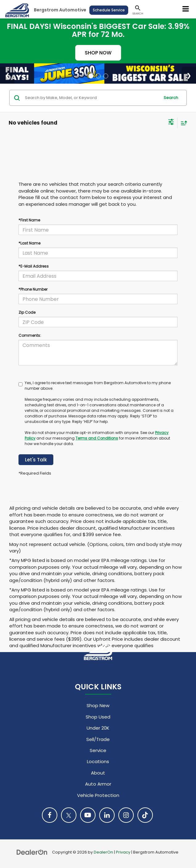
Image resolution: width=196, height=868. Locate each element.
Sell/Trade (98, 739)
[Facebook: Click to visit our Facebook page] (50, 815)
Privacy (123, 852)
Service (98, 750)
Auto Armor (98, 784)
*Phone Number (33, 289)
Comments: (30, 335)
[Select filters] (171, 123)
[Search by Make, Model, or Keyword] (91, 98)
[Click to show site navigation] (186, 9)
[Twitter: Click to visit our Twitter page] (69, 815)
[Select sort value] (182, 123)
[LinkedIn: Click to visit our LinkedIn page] (107, 815)
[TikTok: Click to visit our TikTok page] (145, 815)
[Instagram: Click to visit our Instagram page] (126, 815)
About (98, 773)
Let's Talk (36, 460)
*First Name (29, 220)
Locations (98, 761)
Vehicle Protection (98, 795)
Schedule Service (109, 10)
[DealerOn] (32, 852)
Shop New (98, 705)
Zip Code (27, 312)
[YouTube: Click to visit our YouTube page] (88, 815)
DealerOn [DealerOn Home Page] (103, 852)
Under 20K (98, 728)
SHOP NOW (98, 53)
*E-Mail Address (34, 266)
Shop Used (98, 717)
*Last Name (29, 243)
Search (171, 98)
